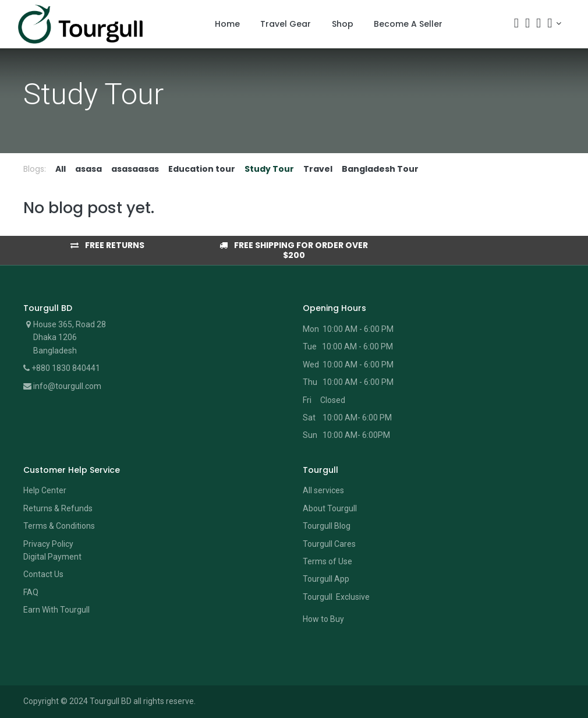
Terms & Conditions (59, 526)
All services (323, 490)
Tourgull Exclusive (337, 597)
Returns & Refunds (58, 508)
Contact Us (43, 574)
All (61, 169)
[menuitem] (227, 24)
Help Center (45, 490)
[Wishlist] (539, 24)
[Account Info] (554, 23)
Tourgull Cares (329, 544)
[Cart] (527, 24)
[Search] (516, 24)
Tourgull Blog (327, 526)
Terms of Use (327, 561)
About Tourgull (330, 508)
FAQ (31, 592)
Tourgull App (326, 579)
